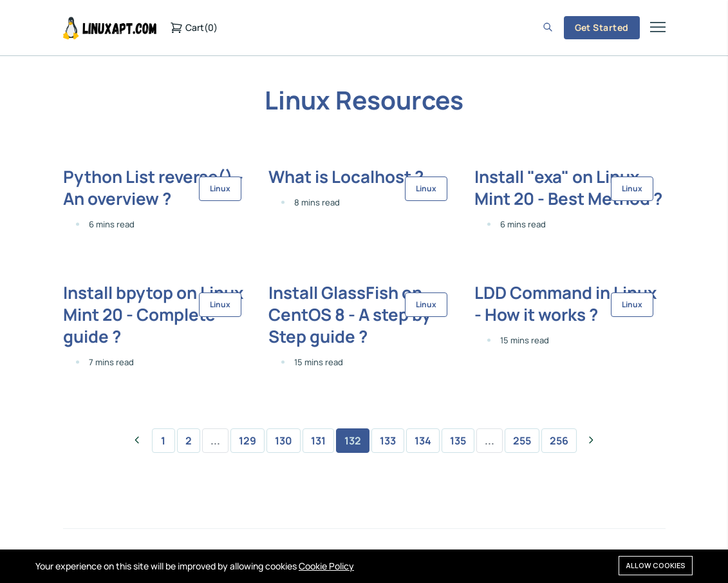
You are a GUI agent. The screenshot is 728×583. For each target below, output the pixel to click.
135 (458, 441)
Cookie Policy (326, 566)
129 (247, 441)
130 (284, 441)
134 (423, 441)
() (194, 28)
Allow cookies (656, 565)
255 (522, 441)
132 (353, 441)
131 (318, 441)
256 (559, 441)
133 (388, 441)
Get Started (602, 27)
